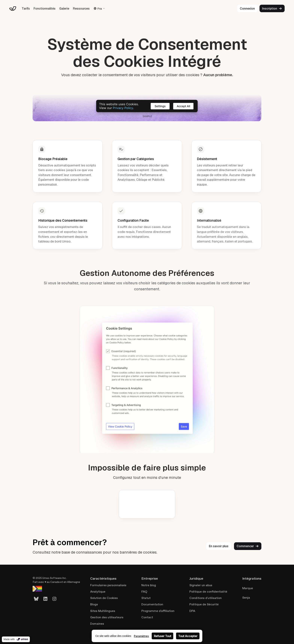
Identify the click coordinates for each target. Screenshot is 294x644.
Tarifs (26, 9)
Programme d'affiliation (158, 611)
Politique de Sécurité (204, 604)
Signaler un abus (201, 585)
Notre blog (149, 585)
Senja (246, 598)
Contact (147, 617)
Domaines (97, 624)
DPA (192, 611)
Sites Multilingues (103, 611)
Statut (146, 598)
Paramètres (141, 636)
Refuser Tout (163, 636)
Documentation (152, 604)
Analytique (98, 592)
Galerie (64, 9)
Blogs (94, 604)
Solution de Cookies (104, 598)
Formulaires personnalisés (108, 585)
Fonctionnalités (45, 9)
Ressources (81, 9)
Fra (99, 9)
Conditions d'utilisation (205, 598)
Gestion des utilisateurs (107, 617)
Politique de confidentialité (208, 592)
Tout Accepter (188, 636)
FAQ (144, 592)
